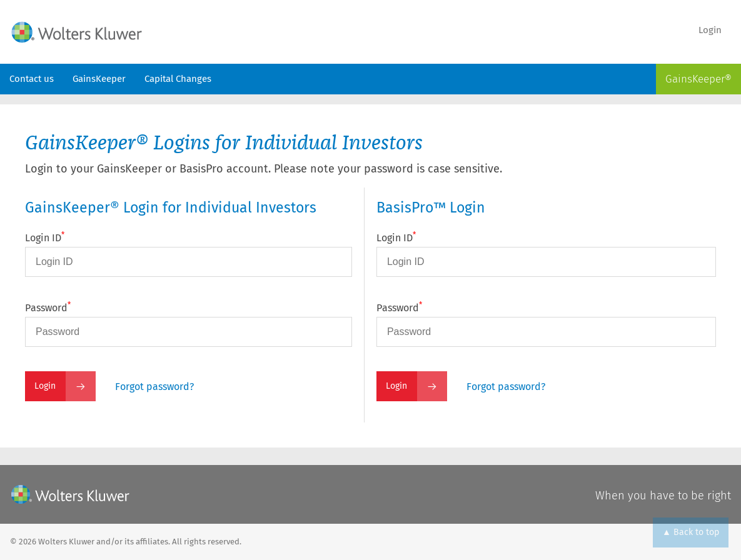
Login (710, 30)
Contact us (32, 79)
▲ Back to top (691, 532)
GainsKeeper (99, 79)
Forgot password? (154, 387)
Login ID (45, 238)
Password (48, 308)
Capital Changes (178, 79)
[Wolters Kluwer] (70, 494)
